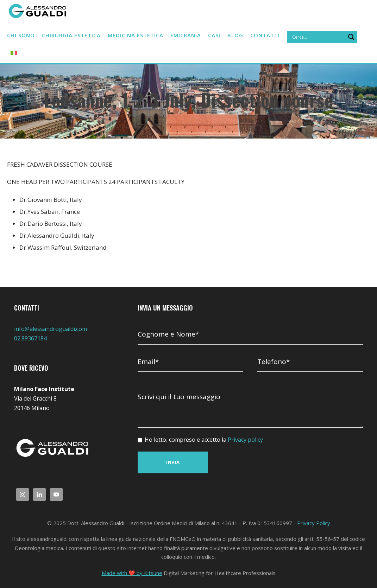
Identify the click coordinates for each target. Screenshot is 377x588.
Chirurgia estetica (75, 35)
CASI (227, 35)
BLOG (250, 35)
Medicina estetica (143, 35)
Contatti (279, 35)
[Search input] (42, 52)
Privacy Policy (314, 523)
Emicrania (197, 35)
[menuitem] (91, 53)
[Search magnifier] (75, 52)
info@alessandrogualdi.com (51, 329)
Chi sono (21, 35)
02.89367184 (30, 338)
